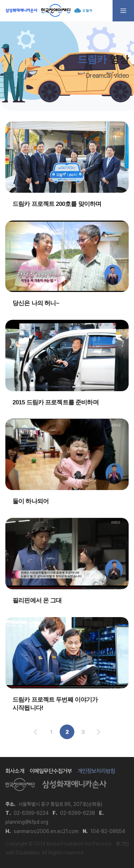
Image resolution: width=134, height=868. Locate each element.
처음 (36, 732)
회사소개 (15, 771)
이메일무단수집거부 (51, 771)
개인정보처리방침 (96, 771)
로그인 (122, 844)
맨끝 (98, 732)
